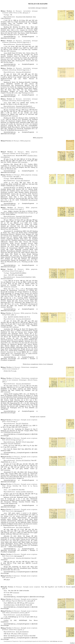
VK (9, 20)
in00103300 (15, 116)
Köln (11, 13)
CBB (15, 20)
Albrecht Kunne (32, 380)
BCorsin (28, 349)
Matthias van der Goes (17, 153)
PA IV (10, 371)
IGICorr (3, 221)
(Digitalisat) (24, 17)
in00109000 (26, 495)
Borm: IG (16, 113)
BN (32, 349)
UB (25, 28)
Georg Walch (6, 315)
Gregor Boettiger (7, 177)
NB (5, 130)
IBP (26, 74)
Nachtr (6, 183)
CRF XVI (32, 465)
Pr (31, 76)
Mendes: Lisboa (5, 534)
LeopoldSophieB (5, 260)
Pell (33, 20)
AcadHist (23, 500)
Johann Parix (13, 630)
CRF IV (18, 426)
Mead (23, 184)
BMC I (32, 48)
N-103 (28, 467)
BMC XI (33, 617)
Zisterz (3, 263)
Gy (20, 254)
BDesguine (4, 126)
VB (2, 22)
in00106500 (24, 634)
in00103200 (7, 80)
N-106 (13, 282)
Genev (3, 542)
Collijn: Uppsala (16, 225)
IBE (17, 46)
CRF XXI (12, 111)
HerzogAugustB (19, 130)
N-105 (21, 223)
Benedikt (3, 56)
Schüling (33, 77)
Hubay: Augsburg (18, 389)
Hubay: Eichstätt (13, 184)
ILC (15, 159)
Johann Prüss (14, 209)
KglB (32, 28)
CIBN (9, 22)
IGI (33, 74)
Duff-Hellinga (12, 617)
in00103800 (14, 287)
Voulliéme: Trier (22, 23)
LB (13, 58)
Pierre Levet (10, 511)
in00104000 (7, 392)
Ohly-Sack (24, 49)
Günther (33, 22)
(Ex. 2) (14, 462)
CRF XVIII (4, 533)
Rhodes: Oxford (22, 77)
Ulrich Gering (11, 421)
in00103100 (13, 51)
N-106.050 (35, 563)
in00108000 (26, 534)
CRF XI (16, 465)
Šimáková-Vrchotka (6, 79)
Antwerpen (6, 153)
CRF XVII (4, 467)
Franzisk (28, 127)
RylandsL (11, 340)
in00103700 (7, 287)
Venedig (35, 313)
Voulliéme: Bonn (6, 23)
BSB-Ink (16, 48)
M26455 (18, 516)
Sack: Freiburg (29, 226)
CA (10, 159)
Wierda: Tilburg (11, 162)
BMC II (24, 387)
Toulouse (5, 630)
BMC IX (22, 161)
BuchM (32, 248)
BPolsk (16, 253)
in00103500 (15, 327)
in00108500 (7, 565)
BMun (27, 118)
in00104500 (25, 427)
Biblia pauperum (25, 141)
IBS (2, 161)
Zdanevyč (28, 285)
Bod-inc (6, 49)
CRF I (9, 531)
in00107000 (7, 618)
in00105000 (13, 447)
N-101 (30, 426)
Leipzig (35, 175)
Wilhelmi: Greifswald (7, 186)
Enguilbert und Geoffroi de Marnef (59, 587)
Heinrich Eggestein (23, 42)
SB (8, 59)
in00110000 (16, 593)
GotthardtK (22, 290)
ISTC (11, 25)
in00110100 (31, 603)
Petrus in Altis (18, 13)
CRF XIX (3, 111)
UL (36, 121)
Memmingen (23, 380)
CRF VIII (15, 322)
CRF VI (24, 110)
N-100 (20, 76)
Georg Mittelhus (13, 486)
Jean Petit (24, 601)
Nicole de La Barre (30, 486)
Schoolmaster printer (18, 613)
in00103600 (15, 229)
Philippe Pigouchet (12, 601)
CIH (19, 74)
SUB (23, 189)
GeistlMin (11, 192)
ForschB (17, 243)
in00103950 (22, 186)
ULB (36, 27)
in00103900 (24, 162)
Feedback (72, 643)
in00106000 (7, 470)
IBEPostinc (11, 603)
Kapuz (36, 295)
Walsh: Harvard (29, 79)
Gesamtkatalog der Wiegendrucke (11, 641)
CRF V (16, 531)
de (14, 11)
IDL (27, 20)
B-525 (14, 387)
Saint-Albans (6, 613)
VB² (11, 533)
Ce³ (20, 20)
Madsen (12, 114)
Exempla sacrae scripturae (29, 420)
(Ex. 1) (10, 462)
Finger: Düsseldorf (20, 22)
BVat (19, 119)
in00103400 (16, 25)
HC (5, 74)
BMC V (15, 324)
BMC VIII (11, 469)
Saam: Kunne (13, 386)
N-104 (36, 322)
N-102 (31, 111)
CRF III (6, 634)
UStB (12, 30)
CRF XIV (24, 465)
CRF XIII (32, 110)
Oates (21, 114)
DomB (22, 293)
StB (22, 55)
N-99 (20, 48)
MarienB (24, 295)
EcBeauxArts (23, 541)
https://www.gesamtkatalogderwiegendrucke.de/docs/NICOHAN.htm (34, 641)
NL (28, 245)
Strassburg (13, 42)
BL (7, 32)
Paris (4, 421)
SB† (28, 27)
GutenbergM (16, 32)
